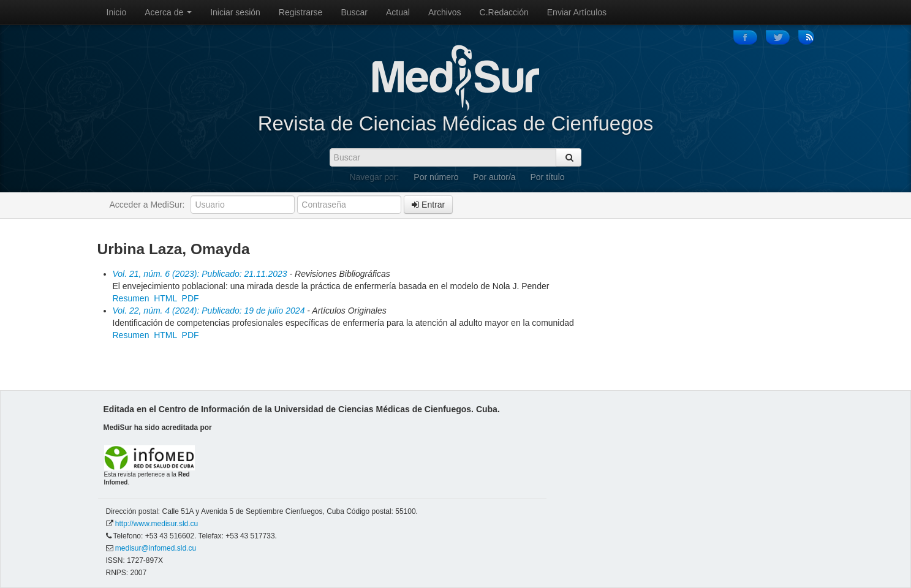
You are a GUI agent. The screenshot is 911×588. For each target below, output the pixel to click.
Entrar (428, 205)
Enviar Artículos (577, 12)
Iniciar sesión (235, 12)
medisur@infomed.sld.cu (156, 548)
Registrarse (301, 12)
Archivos (445, 12)
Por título (548, 177)
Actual (398, 12)
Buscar (354, 12)
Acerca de (168, 12)
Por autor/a (494, 177)
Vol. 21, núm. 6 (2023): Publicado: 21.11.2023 (200, 274)
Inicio (117, 12)
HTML (165, 298)
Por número (436, 177)
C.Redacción (504, 12)
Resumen (131, 298)
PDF (191, 298)
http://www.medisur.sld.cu (157, 524)
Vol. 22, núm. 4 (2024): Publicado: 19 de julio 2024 (209, 311)
